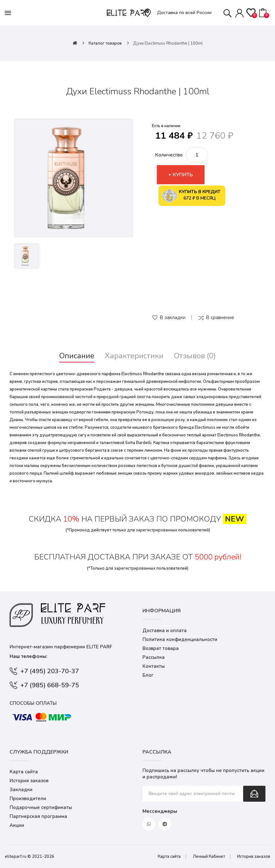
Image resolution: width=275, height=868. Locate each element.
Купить (183, 175)
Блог (148, 675)
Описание (77, 356)
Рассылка (154, 657)
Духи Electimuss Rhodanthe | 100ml (168, 43)
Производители (28, 799)
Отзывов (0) (195, 356)
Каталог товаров (105, 43)
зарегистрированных (156, 530)
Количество (169, 155)
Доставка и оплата (165, 631)
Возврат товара (161, 648)
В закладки (173, 317)
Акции (17, 825)
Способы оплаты (33, 703)
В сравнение (220, 317)
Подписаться (254, 794)
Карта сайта (24, 772)
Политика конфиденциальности (180, 639)
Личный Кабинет (209, 857)
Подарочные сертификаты (41, 807)
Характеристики (134, 356)
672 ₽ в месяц (191, 196)
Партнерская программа (38, 816)
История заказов (29, 781)
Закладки (21, 790)
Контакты (154, 666)
